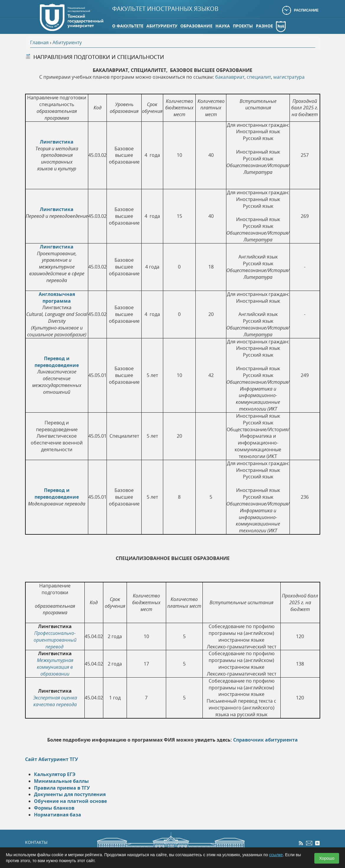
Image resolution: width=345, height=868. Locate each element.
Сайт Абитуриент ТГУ (51, 759)
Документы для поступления (70, 794)
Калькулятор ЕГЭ (55, 774)
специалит (259, 77)
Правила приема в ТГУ (62, 788)
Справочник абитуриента (265, 740)
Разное (264, 26)
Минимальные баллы (61, 781)
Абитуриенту (162, 26)
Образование (196, 26)
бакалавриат (230, 77)
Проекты (243, 26)
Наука (223, 26)
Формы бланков (54, 808)
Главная (39, 42)
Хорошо (327, 858)
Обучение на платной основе (70, 801)
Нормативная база (58, 815)
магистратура (289, 77)
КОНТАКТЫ (36, 842)
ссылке (276, 855)
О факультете (128, 26)
